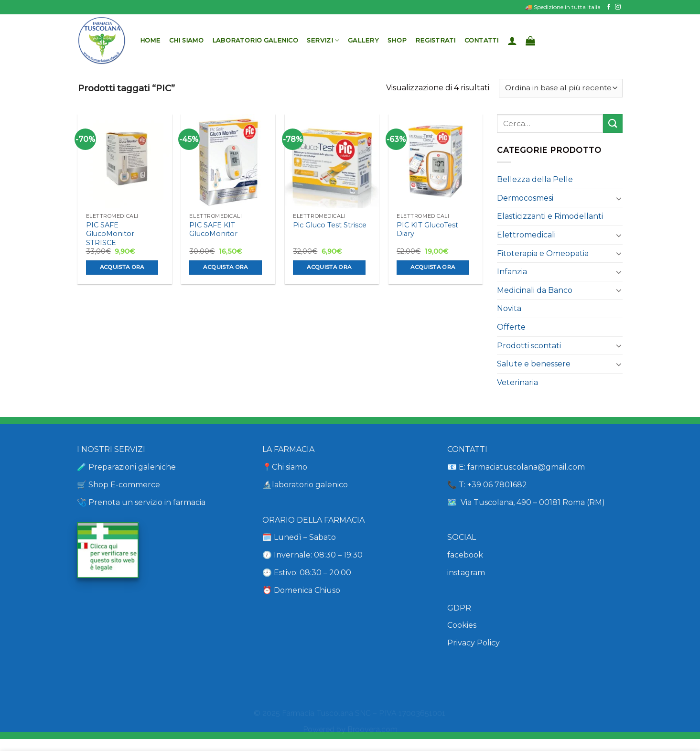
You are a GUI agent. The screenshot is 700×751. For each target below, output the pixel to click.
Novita (509, 308)
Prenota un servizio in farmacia (146, 502)
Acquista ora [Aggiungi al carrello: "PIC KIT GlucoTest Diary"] (433, 267)
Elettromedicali (526, 235)
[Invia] (613, 123)
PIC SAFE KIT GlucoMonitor (213, 230)
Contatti (482, 40)
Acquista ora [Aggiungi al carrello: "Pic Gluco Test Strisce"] (329, 267)
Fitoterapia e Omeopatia (543, 253)
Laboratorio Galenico (255, 40)
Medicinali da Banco (535, 290)
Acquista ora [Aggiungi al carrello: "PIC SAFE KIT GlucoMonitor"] (225, 267)
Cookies (462, 625)
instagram (466, 573)
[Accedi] (512, 41)
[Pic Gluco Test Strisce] (332, 161)
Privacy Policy (474, 643)
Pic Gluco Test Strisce (330, 225)
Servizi (323, 40)
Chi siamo (186, 40)
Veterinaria (517, 382)
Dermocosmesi (525, 198)
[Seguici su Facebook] (609, 7)
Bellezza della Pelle (535, 179)
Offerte (511, 327)
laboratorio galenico (310, 485)
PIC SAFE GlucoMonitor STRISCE (110, 234)
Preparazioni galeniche (132, 467)
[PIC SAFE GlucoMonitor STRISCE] (124, 161)
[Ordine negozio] (560, 88)
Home (150, 40)
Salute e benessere (534, 364)
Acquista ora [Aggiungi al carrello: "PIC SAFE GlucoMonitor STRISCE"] (122, 267)
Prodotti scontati (529, 346)
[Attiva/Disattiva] (619, 198)
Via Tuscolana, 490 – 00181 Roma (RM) (532, 502)
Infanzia (512, 272)
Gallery (363, 40)
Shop (397, 40)
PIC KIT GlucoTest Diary (427, 230)
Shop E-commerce (124, 485)
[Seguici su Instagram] (618, 7)
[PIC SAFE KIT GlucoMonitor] (228, 161)
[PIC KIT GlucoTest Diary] (436, 161)
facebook (465, 555)
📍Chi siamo (285, 467)
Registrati (436, 40)
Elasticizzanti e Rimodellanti (550, 216)
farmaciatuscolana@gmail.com (526, 467)
